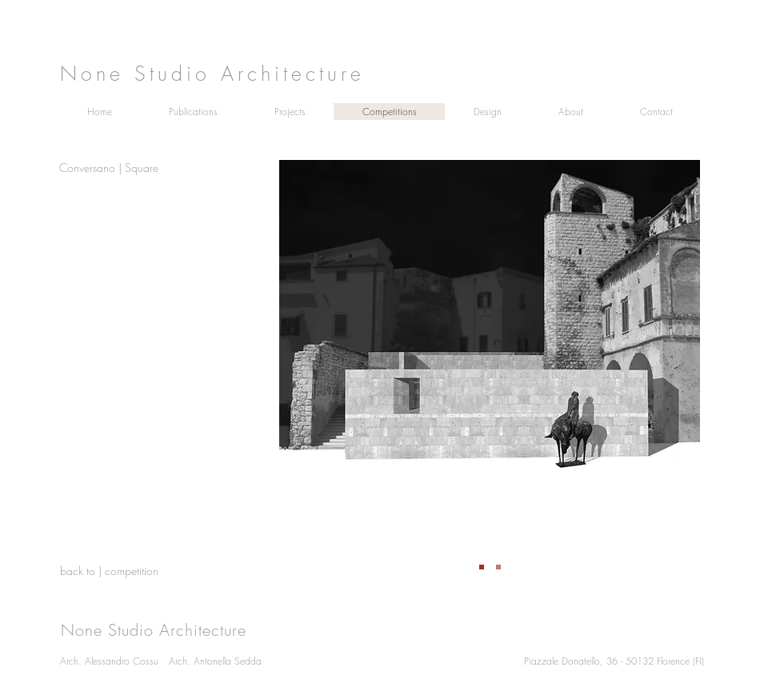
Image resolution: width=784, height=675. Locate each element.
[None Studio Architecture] (380, 73)
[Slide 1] (482, 567)
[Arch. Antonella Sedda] (251, 661)
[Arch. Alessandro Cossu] (142, 661)
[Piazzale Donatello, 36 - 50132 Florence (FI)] (624, 661)
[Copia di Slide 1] (498, 567)
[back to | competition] (117, 571)
